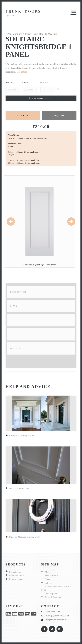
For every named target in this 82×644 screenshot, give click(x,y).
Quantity (46, 83)
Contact (48, 579)
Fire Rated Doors (17, 576)
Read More (22, 72)
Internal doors (15, 572)
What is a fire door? (19, 488)
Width (25, 83)
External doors (16, 579)
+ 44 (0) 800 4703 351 (57, 616)
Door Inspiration (52, 594)
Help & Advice (51, 576)
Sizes (14, 306)
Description (18, 292)
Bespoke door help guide (22, 436)
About (47, 572)
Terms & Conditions (54, 597)
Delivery (16, 348)
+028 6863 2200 (53, 612)
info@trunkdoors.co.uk (56, 620)
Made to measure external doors (25, 537)
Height (10, 83)
